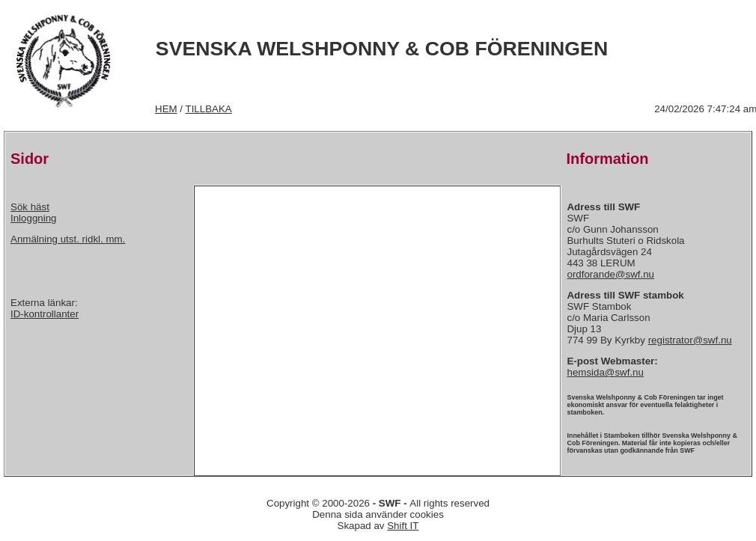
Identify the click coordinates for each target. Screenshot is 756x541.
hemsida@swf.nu (605, 372)
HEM (166, 109)
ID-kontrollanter (45, 314)
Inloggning (34, 218)
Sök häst (30, 207)
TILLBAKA (209, 109)
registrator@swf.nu (690, 340)
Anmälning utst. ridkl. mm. (68, 239)
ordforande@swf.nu (610, 274)
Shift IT (403, 526)
